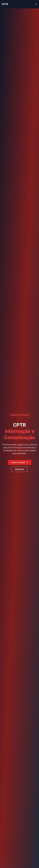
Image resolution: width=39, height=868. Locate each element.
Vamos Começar (19, 463)
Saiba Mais (19, 469)
